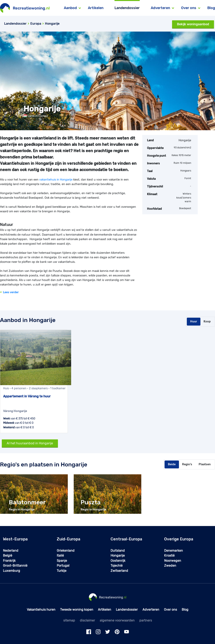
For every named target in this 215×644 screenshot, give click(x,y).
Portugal (63, 566)
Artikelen (96, 8)
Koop (207, 322)
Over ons (170, 610)
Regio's (187, 464)
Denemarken (174, 551)
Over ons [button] (189, 8)
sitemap (69, 620)
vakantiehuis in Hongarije (56, 180)
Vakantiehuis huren (41, 610)
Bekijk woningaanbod (193, 24)
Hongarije (118, 556)
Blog (211, 8)
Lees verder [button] (9, 292)
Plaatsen (205, 464)
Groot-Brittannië (15, 566)
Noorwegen (173, 561)
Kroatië (169, 556)
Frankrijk (9, 561)
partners (146, 620)
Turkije (62, 571)
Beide (172, 464)
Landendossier (127, 8)
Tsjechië (117, 566)
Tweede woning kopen (77, 610)
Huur (194, 322)
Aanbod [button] (70, 8)
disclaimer (87, 620)
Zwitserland (119, 571)
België (8, 556)
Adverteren (151, 610)
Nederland (11, 551)
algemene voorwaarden (117, 620)
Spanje (62, 561)
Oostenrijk (118, 561)
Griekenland (66, 551)
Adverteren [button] (160, 8)
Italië (60, 556)
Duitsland (118, 551)
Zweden (170, 566)
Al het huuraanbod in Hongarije (30, 443)
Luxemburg (12, 571)
